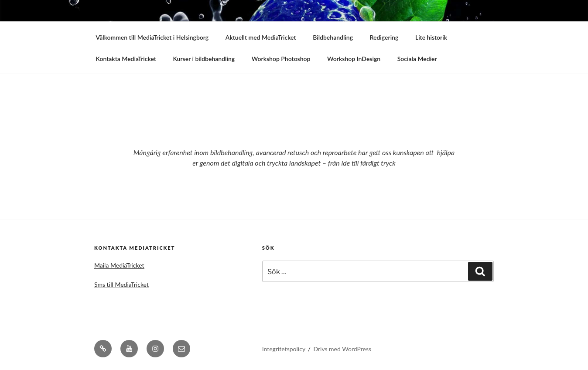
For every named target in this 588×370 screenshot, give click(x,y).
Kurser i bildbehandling (204, 59)
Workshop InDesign (354, 59)
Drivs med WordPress (342, 349)
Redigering (384, 37)
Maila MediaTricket (119, 265)
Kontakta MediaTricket (126, 59)
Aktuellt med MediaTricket (261, 37)
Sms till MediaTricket (121, 284)
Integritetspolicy (284, 349)
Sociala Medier (417, 59)
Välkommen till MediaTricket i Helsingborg (152, 37)
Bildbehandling (333, 37)
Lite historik (431, 37)
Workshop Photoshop (281, 59)
